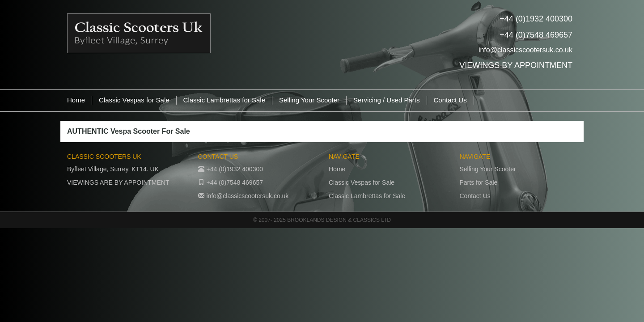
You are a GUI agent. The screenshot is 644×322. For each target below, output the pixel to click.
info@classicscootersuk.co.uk (525, 50)
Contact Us (450, 100)
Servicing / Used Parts (386, 100)
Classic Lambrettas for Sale (224, 100)
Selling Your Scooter (309, 100)
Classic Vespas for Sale (134, 100)
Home (76, 100)
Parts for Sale (479, 182)
